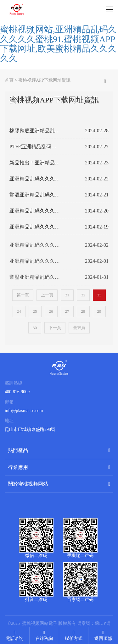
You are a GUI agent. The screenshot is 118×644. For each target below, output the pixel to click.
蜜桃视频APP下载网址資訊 (44, 80)
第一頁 (23, 295)
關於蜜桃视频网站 (28, 484)
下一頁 (55, 328)
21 (67, 295)
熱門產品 (18, 450)
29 (99, 311)
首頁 (9, 80)
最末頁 (79, 328)
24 (19, 311)
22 (83, 295)
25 (35, 311)
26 (51, 311)
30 (35, 328)
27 (67, 311)
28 (83, 311)
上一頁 (47, 295)
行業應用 (18, 467)
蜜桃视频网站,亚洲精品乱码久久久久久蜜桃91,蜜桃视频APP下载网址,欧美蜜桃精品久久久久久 (58, 44)
